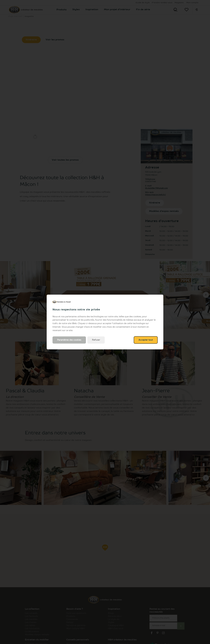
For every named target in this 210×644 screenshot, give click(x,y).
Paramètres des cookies (69, 340)
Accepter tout (146, 340)
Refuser (96, 340)
